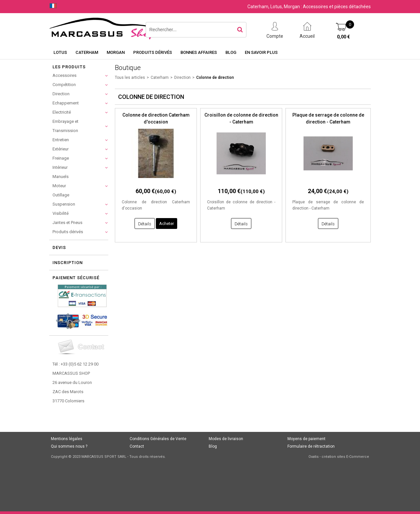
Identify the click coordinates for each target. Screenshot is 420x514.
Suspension (64, 204)
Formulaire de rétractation (311, 446)
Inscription (68, 263)
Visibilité (61, 213)
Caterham (87, 52)
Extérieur (61, 149)
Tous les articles (130, 78)
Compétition (64, 85)
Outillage (61, 195)
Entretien (61, 140)
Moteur (59, 186)
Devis (59, 247)
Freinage (61, 158)
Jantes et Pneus (67, 223)
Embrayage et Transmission (65, 126)
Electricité (62, 112)
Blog (231, 52)
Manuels (61, 177)
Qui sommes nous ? (69, 446)
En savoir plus (261, 52)
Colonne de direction (215, 78)
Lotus (60, 52)
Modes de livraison (226, 439)
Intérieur (60, 167)
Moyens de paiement (306, 439)
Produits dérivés (153, 52)
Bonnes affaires (199, 52)
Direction (61, 94)
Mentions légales (67, 439)
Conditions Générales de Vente (158, 439)
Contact (137, 446)
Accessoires (64, 75)
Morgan (116, 52)
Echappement (66, 103)
